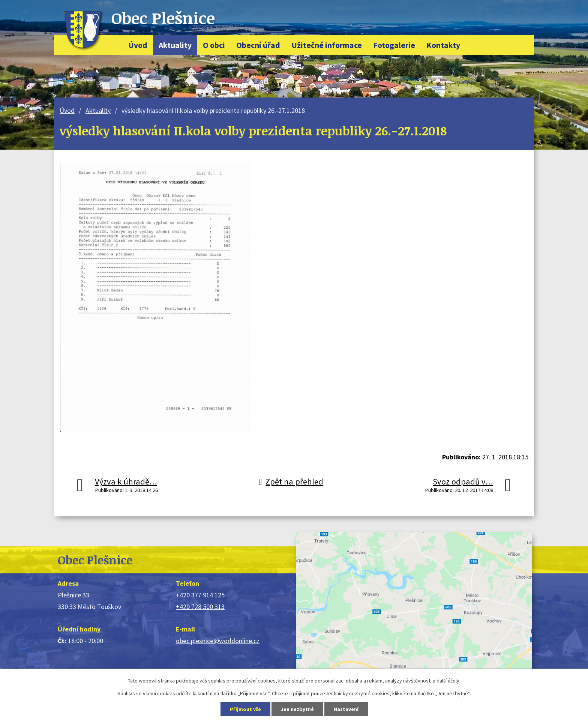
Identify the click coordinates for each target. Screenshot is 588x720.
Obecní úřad (258, 45)
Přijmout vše (245, 709)
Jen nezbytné (297, 709)
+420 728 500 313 (200, 607)
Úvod (138, 45)
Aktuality (175, 45)
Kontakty (443, 45)
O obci (214, 45)
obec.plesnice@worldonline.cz (218, 641)
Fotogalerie (394, 45)
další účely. (448, 681)
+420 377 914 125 (200, 595)
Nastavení (346, 709)
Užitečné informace (327, 45)
